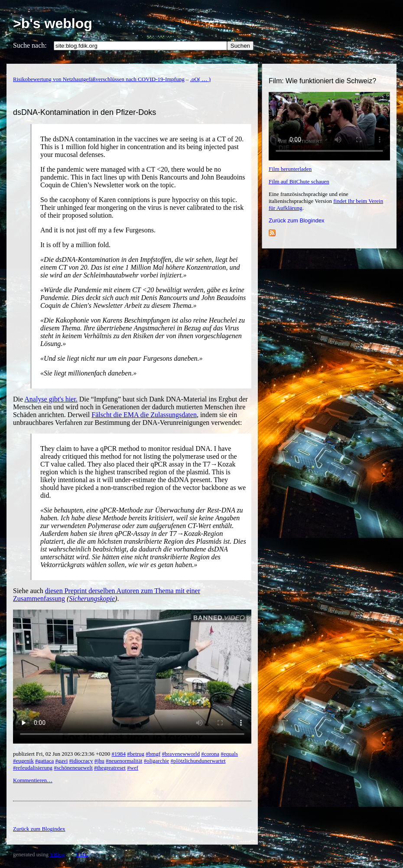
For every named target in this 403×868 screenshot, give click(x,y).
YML (82, 854)
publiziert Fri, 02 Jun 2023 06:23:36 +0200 (62, 754)
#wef (133, 768)
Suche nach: (30, 45)
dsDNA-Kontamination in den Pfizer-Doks (84, 112)
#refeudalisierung (33, 768)
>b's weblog (53, 23)
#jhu (99, 761)
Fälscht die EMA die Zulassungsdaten (144, 415)
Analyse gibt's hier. (51, 399)
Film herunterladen (290, 169)
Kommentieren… (33, 780)
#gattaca (44, 761)
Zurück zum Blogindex (297, 220)
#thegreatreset (110, 768)
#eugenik (23, 761)
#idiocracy (81, 761)
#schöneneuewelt (73, 768)
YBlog (57, 854)
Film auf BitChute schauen (299, 181)
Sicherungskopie (92, 599)
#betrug (136, 754)
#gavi (61, 761)
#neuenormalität (124, 761)
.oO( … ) (200, 79)
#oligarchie (156, 761)
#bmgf (153, 754)
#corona (210, 754)
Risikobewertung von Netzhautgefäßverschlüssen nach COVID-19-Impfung (99, 79)
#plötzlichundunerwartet (198, 761)
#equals (229, 754)
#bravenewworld (181, 754)
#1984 (119, 754)
